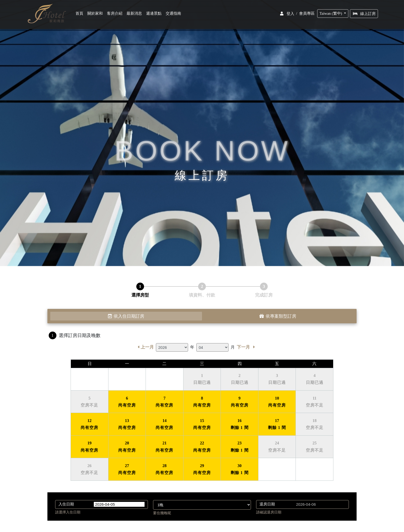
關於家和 (96, 15)
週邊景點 (154, 15)
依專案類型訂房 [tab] (278, 316)
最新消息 (135, 15)
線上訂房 (364, 15)
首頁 (81, 15)
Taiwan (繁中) (332, 14)
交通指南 (174, 15)
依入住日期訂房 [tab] (126, 316)
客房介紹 (115, 15)
